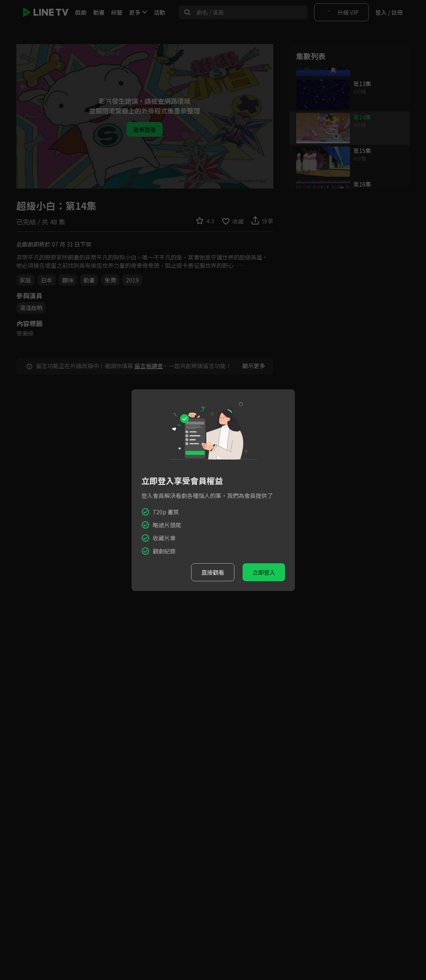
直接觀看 (213, 572)
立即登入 (264, 572)
